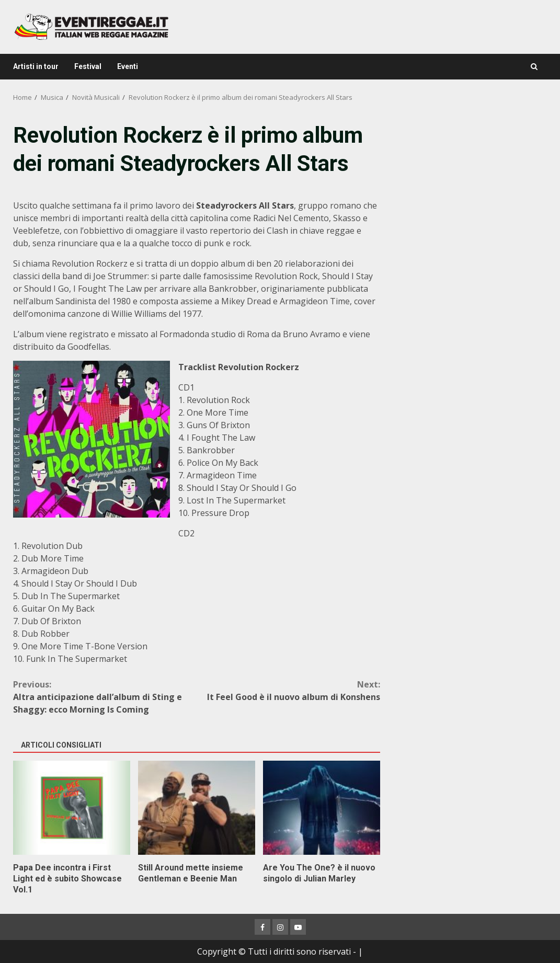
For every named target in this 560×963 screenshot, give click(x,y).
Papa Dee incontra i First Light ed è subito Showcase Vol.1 (72, 808)
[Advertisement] (470, 186)
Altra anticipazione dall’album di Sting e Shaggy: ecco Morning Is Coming (105, 697)
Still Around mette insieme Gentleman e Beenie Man (197, 808)
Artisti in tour (36, 66)
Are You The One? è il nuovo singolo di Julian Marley (322, 808)
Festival (88, 66)
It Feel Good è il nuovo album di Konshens (288, 690)
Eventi (128, 66)
